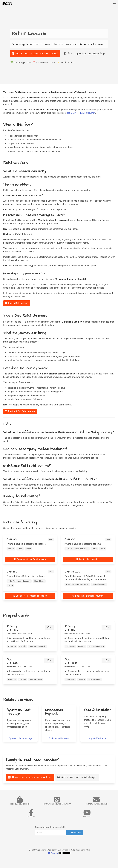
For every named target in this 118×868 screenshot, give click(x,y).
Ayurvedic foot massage (20, 738)
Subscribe (74, 833)
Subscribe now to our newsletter (51, 827)
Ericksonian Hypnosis (59, 738)
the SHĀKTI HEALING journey (81, 113)
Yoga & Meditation (98, 738)
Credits (53, 853)
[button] (114, 4)
